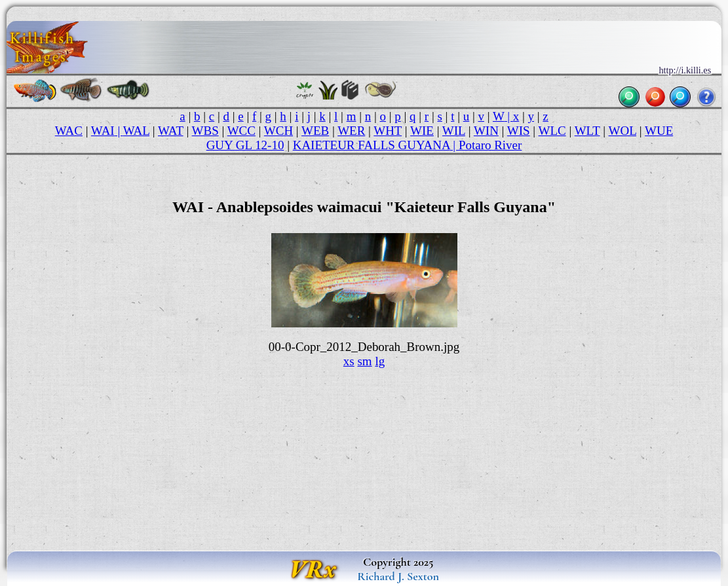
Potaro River (490, 145)
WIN (486, 131)
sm (364, 361)
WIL (454, 131)
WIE (422, 131)
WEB (315, 131)
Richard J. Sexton (398, 576)
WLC (552, 131)
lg (380, 361)
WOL (623, 131)
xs (349, 361)
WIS (519, 131)
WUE (659, 131)
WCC (241, 131)
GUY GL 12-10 (245, 145)
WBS (205, 131)
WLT (587, 131)
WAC (69, 131)
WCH (278, 131)
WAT (171, 131)
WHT (388, 131)
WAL (136, 131)
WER (351, 131)
